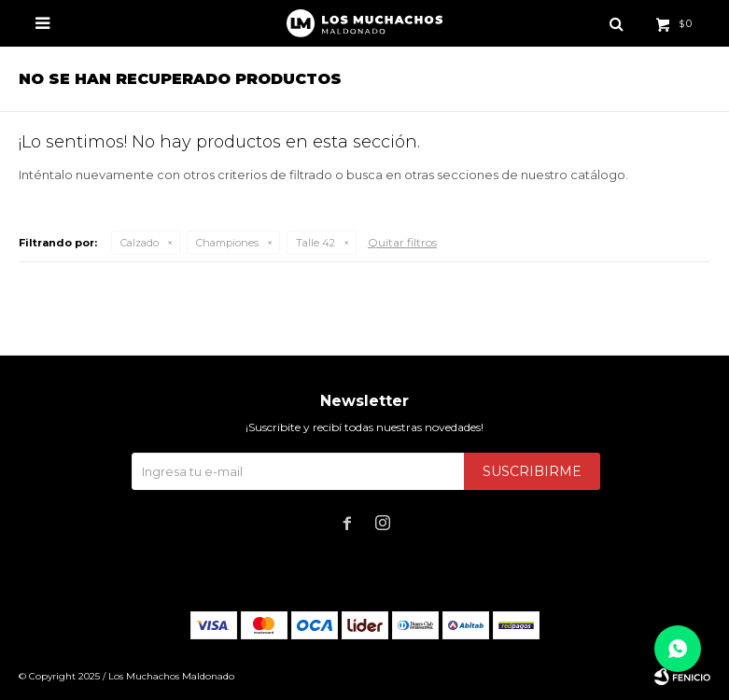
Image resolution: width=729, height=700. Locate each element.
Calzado (140, 243)
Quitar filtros (402, 242)
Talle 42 (315, 243)
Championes (227, 243)
